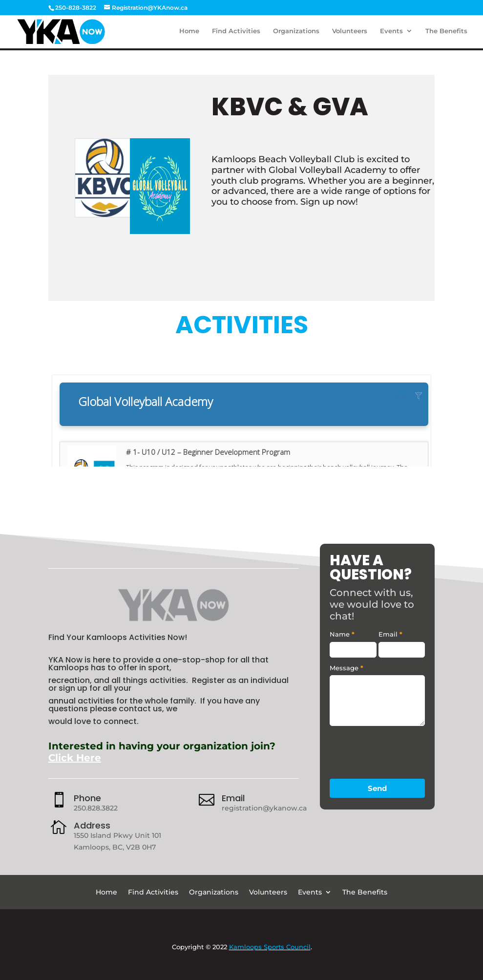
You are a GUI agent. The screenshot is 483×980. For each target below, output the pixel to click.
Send (377, 788)
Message (346, 668)
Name (342, 634)
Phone (87, 798)
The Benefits (446, 33)
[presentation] (404, 750)
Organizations (296, 33)
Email (233, 798)
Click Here (75, 758)
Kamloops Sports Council (270, 947)
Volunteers (350, 33)
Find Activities (236, 33)
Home (189, 33)
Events (391, 33)
